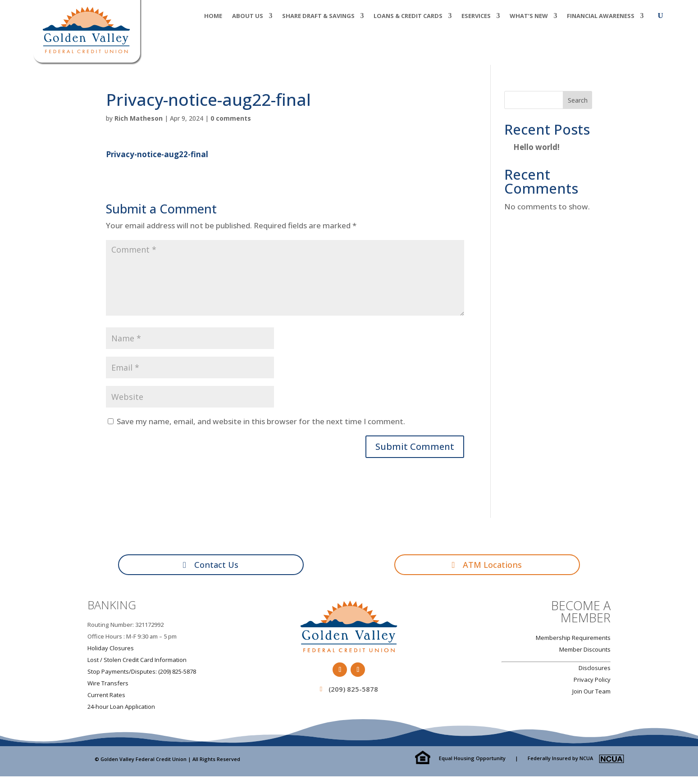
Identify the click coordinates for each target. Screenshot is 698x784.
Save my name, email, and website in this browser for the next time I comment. (261, 421)
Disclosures (595, 670)
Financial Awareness (601, 16)
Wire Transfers (108, 685)
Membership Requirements (573, 639)
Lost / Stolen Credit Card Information (137, 662)
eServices (476, 16)
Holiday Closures (111, 650)
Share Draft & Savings (318, 16)
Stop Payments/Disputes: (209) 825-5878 (142, 673)
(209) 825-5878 (353, 691)
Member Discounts (585, 651)
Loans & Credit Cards (408, 16)
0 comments (231, 118)
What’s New (529, 16)
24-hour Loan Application (121, 708)
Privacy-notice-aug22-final (157, 154)
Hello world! (536, 147)
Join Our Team (591, 693)
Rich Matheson (139, 118)
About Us (248, 16)
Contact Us (217, 565)
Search (578, 100)
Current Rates (106, 697)
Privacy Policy (592, 681)
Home (213, 16)
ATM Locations (493, 565)
